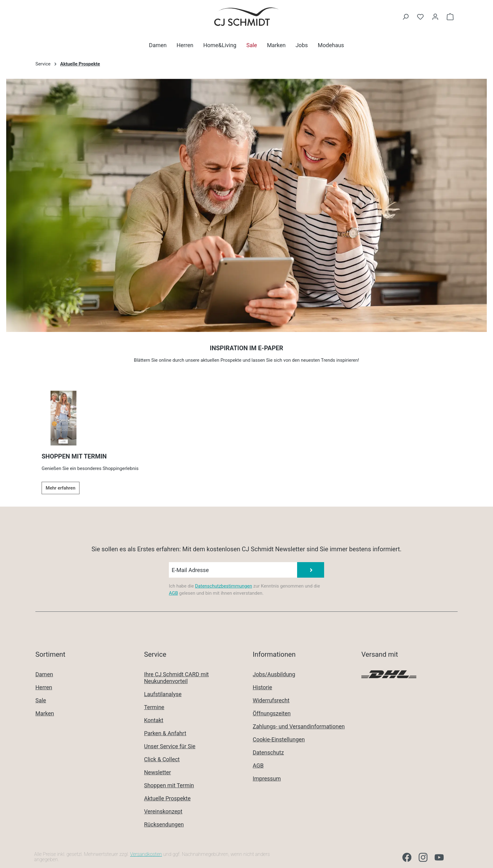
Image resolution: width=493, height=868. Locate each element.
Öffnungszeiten (272, 713)
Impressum (267, 779)
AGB (173, 593)
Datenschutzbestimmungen (224, 586)
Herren (44, 687)
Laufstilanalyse (163, 694)
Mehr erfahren (61, 488)
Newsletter (158, 772)
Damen (44, 674)
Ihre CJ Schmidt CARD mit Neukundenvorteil (176, 678)
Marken (45, 713)
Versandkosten (146, 854)
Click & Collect (162, 759)
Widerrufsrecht (271, 700)
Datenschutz (268, 752)
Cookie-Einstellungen (279, 739)
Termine (154, 707)
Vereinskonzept (163, 811)
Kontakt (154, 720)
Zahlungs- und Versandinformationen (299, 726)
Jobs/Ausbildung (274, 674)
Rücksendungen (164, 824)
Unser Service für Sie (170, 746)
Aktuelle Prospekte (167, 798)
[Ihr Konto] (435, 17)
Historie (262, 687)
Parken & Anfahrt (165, 733)
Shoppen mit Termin (169, 785)
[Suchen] (405, 17)
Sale (41, 700)
